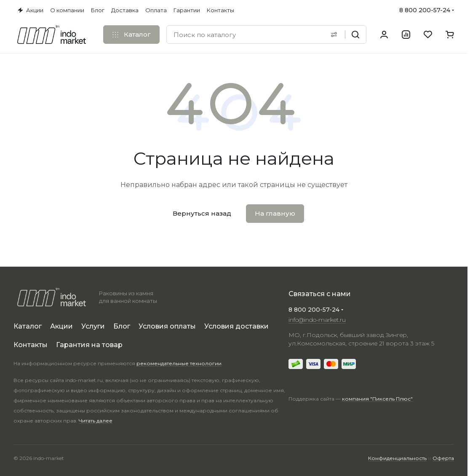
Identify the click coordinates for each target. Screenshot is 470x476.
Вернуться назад (202, 213)
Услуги (93, 326)
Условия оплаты (167, 326)
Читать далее (96, 421)
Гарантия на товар (89, 345)
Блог (122, 326)
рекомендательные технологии (179, 363)
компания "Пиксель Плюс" (377, 399)
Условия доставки (236, 326)
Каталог (28, 326)
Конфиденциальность (397, 458)
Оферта (443, 458)
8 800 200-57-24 (425, 10)
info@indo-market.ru (317, 320)
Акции (61, 326)
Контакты (31, 345)
